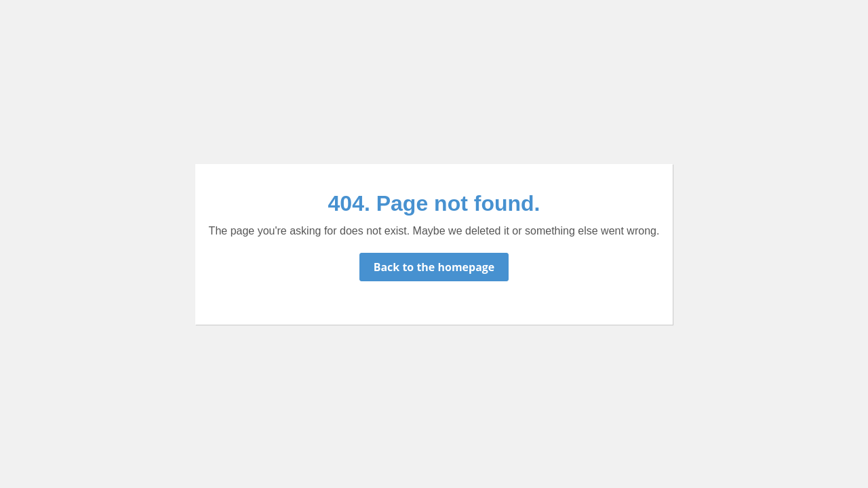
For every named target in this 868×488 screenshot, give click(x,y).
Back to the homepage (434, 267)
